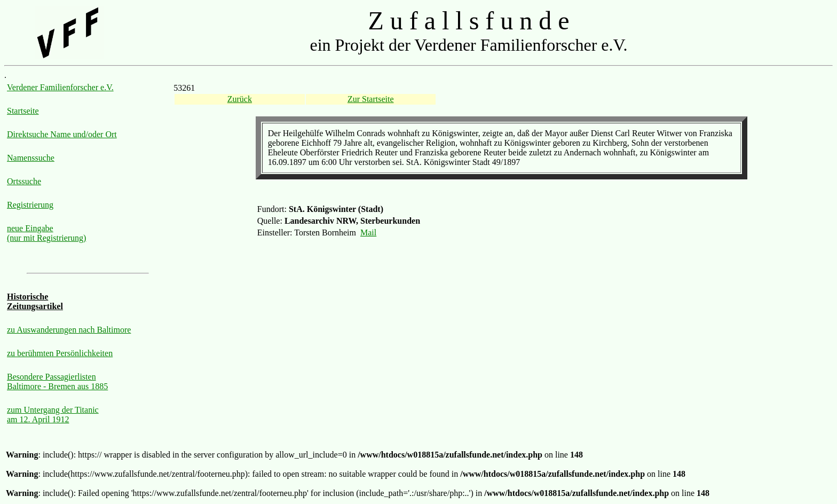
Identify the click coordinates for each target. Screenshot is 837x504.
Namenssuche (31, 158)
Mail (368, 233)
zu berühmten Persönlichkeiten (60, 353)
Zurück (240, 99)
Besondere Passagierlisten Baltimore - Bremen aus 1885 (57, 381)
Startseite (23, 111)
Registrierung (30, 205)
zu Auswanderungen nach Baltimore (69, 330)
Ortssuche (24, 181)
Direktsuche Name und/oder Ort (62, 134)
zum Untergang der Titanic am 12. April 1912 (53, 415)
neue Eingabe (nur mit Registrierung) (46, 233)
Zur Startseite (371, 99)
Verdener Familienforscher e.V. (60, 87)
